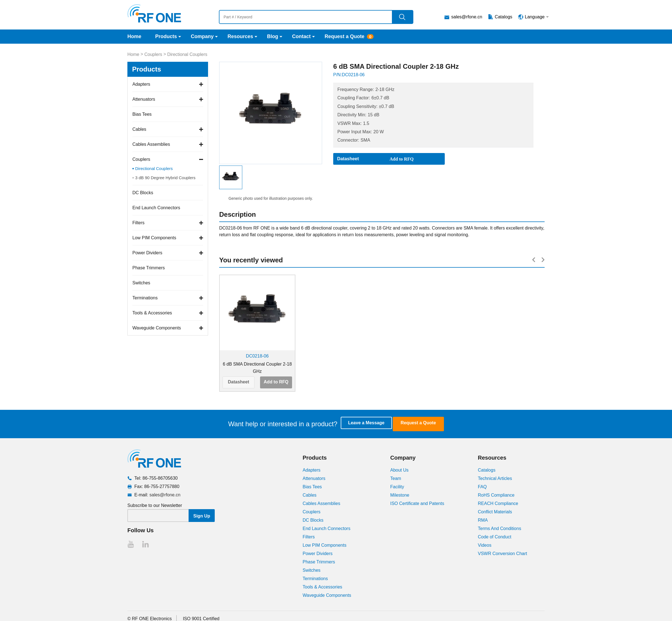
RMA (483, 520)
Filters (139, 223)
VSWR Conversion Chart (502, 553)
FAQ (482, 486)
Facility (397, 486)
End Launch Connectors (156, 208)
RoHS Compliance (496, 495)
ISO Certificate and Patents (417, 503)
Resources (240, 36)
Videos (485, 545)
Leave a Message (371, 424)
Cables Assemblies (151, 144)
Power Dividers (147, 253)
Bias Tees (142, 114)
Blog (273, 36)
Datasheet (238, 382)
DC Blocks (143, 193)
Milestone (400, 495)
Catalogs (504, 17)
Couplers (153, 54)
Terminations (145, 298)
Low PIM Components (154, 238)
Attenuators (144, 99)
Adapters (141, 84)
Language (535, 17)
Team (396, 478)
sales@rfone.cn (467, 17)
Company (202, 36)
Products (166, 36)
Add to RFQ (276, 382)
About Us (399, 470)
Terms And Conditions (500, 528)
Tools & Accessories (152, 313)
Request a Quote (344, 36)
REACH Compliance (498, 503)
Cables (139, 129)
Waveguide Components (157, 328)
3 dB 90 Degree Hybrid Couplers (165, 178)
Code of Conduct (495, 536)
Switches (141, 283)
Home (134, 36)
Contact (301, 36)
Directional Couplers (187, 54)
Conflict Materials (495, 511)
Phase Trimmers (149, 268)
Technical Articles (495, 478)
